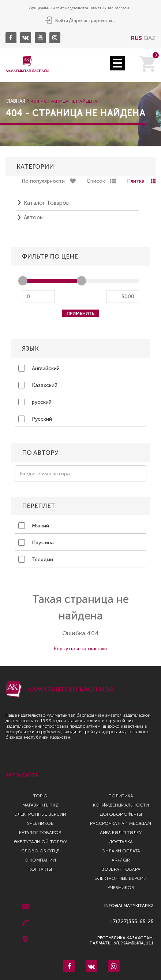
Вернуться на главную (80, 649)
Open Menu (117, 63)
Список (96, 181)
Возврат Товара (121, 869)
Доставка (121, 842)
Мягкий (34, 526)
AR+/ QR (121, 860)
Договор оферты (121, 814)
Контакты (40, 869)
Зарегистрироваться (93, 21)
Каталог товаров (46, 203)
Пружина (36, 542)
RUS (136, 38)
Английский (39, 368)
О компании (40, 860)
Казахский (38, 385)
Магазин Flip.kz (40, 805)
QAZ (149, 38)
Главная (15, 101)
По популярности (43, 181)
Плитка (136, 181)
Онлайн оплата (121, 851)
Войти (62, 21)
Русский (35, 419)
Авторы (34, 217)
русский (35, 402)
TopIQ (40, 796)
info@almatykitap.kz (129, 906)
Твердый (36, 559)
